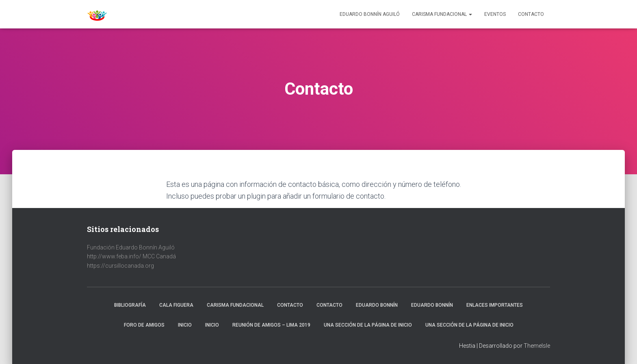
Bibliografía (130, 305)
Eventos (495, 14)
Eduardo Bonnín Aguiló (370, 14)
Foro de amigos (144, 325)
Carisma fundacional (235, 305)
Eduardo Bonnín (377, 305)
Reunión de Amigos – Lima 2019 (271, 325)
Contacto (531, 14)
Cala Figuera (176, 305)
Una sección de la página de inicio (368, 325)
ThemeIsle (537, 346)
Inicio (185, 325)
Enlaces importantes (495, 305)
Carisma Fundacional (442, 14)
